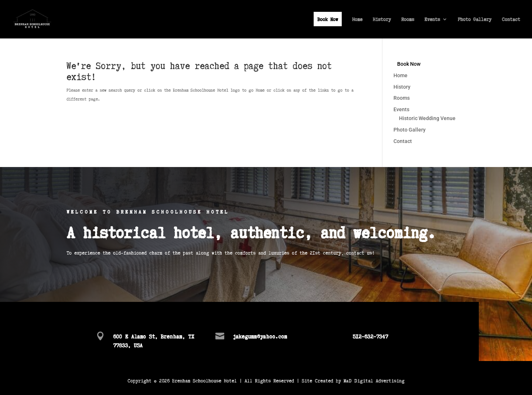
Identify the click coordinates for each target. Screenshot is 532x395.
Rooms (408, 20)
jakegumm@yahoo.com (260, 336)
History (382, 20)
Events (432, 20)
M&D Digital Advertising (374, 380)
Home (357, 20)
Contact (511, 20)
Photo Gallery (475, 20)
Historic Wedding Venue (427, 118)
